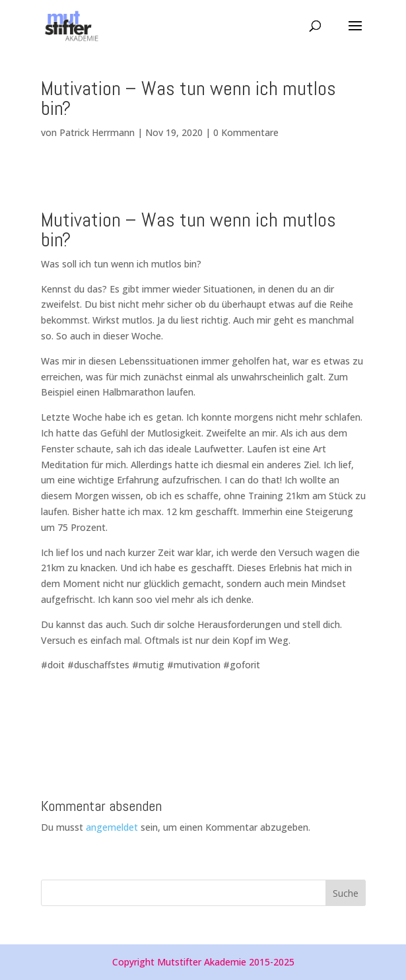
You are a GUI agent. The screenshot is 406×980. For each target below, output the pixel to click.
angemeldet (112, 827)
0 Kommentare (246, 132)
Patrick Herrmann (97, 132)
